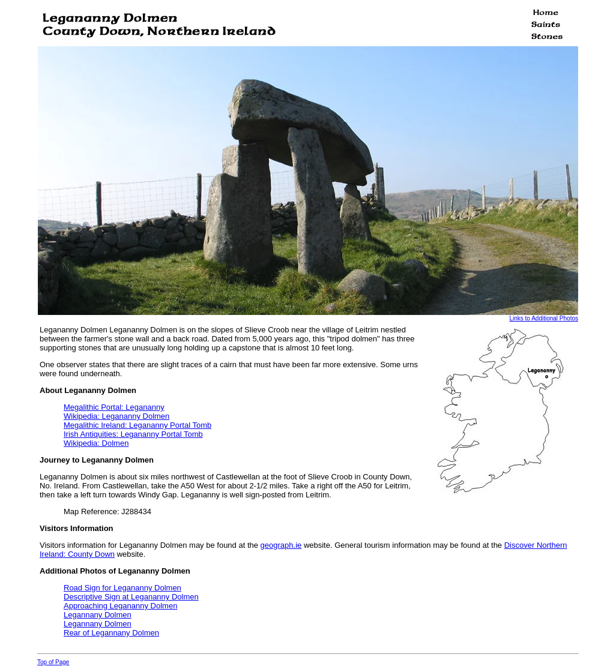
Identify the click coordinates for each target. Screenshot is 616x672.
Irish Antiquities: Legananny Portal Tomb (133, 434)
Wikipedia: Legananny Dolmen (116, 416)
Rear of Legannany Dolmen (111, 633)
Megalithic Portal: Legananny (114, 407)
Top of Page (53, 662)
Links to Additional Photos (544, 318)
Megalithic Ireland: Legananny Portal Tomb (137, 425)
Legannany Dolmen (98, 615)
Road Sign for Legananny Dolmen (122, 588)
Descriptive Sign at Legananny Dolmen (131, 597)
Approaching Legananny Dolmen (120, 606)
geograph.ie (281, 545)
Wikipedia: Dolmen (96, 443)
